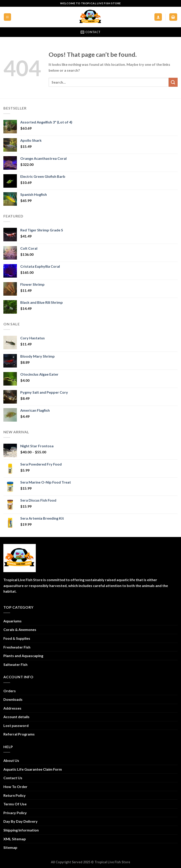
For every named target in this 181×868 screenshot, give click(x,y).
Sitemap (10, 847)
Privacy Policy (15, 813)
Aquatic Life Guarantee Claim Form (33, 769)
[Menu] (8, 17)
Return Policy (15, 795)
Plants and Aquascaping (23, 656)
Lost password (16, 725)
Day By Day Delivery (20, 821)
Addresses (12, 708)
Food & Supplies (17, 638)
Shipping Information (21, 830)
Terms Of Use (15, 804)
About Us (11, 760)
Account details (16, 717)
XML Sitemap (15, 839)
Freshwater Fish (17, 647)
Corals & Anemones (20, 629)
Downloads (13, 699)
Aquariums (12, 621)
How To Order (15, 787)
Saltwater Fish (15, 664)
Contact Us (13, 778)
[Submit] (173, 82)
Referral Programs (19, 734)
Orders (10, 691)
